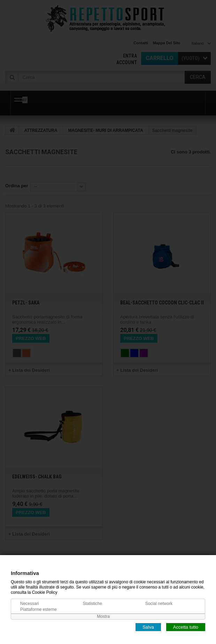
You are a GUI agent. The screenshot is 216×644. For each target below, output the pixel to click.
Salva (148, 627)
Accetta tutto (186, 627)
